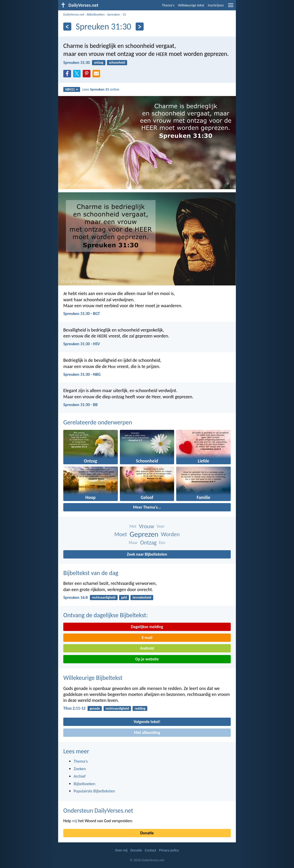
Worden (170, 534)
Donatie (147, 833)
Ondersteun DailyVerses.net (98, 810)
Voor (161, 526)
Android (147, 648)
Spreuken (114, 14)
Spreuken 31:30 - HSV (82, 344)
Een (162, 543)
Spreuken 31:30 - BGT (82, 314)
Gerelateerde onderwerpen (98, 422)
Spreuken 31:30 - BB (80, 405)
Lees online (101, 89)
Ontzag (149, 543)
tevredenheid (142, 597)
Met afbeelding (147, 733)
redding (140, 708)
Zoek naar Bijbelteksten (147, 554)
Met (133, 526)
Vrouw (146, 526)
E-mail (147, 638)
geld (124, 597)
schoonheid (117, 62)
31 (124, 14)
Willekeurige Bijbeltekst (93, 678)
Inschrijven (216, 5)
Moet (121, 534)
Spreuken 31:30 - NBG (82, 374)
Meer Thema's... (147, 507)
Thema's (168, 5)
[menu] (231, 7)
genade (95, 708)
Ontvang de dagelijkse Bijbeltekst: (106, 615)
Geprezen (144, 534)
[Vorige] (67, 27)
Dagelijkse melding (147, 627)
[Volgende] (140, 27)
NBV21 (72, 89)
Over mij (121, 850)
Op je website (147, 659)
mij (75, 821)
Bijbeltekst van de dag (91, 573)
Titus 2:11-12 (74, 708)
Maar (133, 543)
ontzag (99, 62)
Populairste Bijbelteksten (94, 791)
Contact (151, 850)
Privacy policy (169, 850)
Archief (80, 776)
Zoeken (80, 769)
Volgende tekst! (147, 722)
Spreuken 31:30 (77, 62)
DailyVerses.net (74, 14)
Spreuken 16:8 (76, 597)
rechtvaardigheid (104, 597)
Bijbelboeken (96, 14)
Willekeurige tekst (191, 5)
